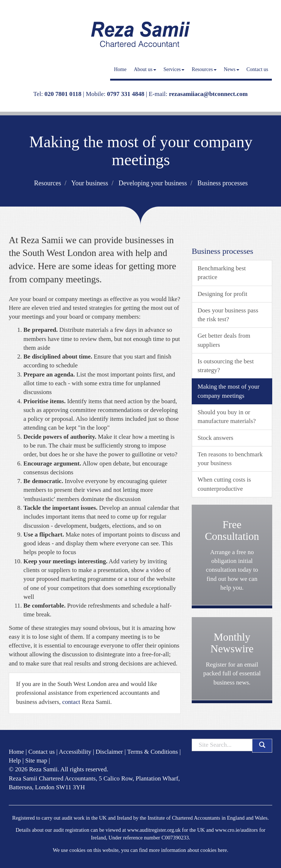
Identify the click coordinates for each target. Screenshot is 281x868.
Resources (204, 69)
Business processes (223, 183)
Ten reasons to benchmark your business (230, 459)
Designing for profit (222, 294)
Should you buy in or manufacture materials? (227, 417)
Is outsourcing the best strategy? (226, 366)
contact (71, 702)
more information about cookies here (188, 850)
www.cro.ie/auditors (237, 830)
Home (120, 69)
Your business (90, 183)
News (232, 69)
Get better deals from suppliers (224, 340)
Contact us (258, 69)
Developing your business (153, 183)
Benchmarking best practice (222, 273)
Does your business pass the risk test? (228, 315)
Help (15, 761)
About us (145, 69)
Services (174, 69)
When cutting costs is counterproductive (224, 484)
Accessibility (75, 752)
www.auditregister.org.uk (154, 830)
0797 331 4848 (126, 94)
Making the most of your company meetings (228, 391)
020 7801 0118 (63, 94)
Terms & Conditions (153, 752)
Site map (36, 761)
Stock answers (216, 438)
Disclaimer (109, 752)
